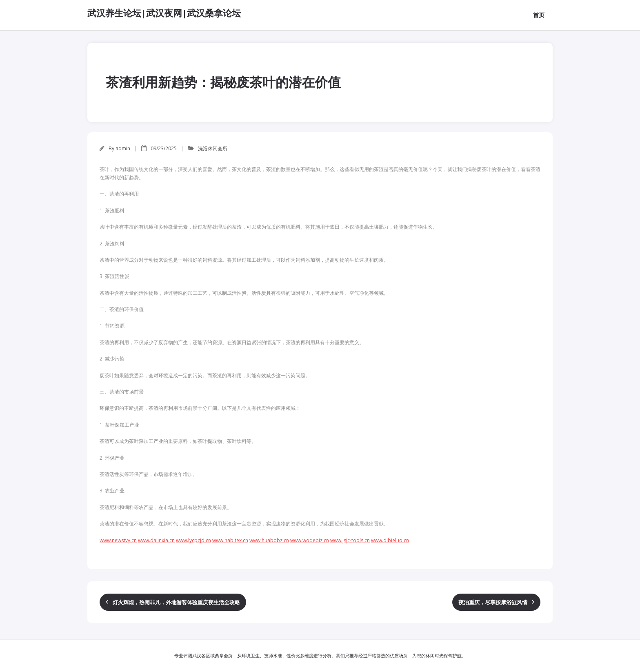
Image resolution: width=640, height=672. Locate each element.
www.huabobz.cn (269, 540)
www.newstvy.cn (118, 540)
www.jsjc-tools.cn (350, 540)
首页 (539, 15)
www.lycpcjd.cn (193, 540)
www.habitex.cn (230, 540)
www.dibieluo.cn (390, 540)
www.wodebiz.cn (310, 540)
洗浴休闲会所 (213, 148)
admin (123, 148)
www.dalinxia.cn (156, 540)
